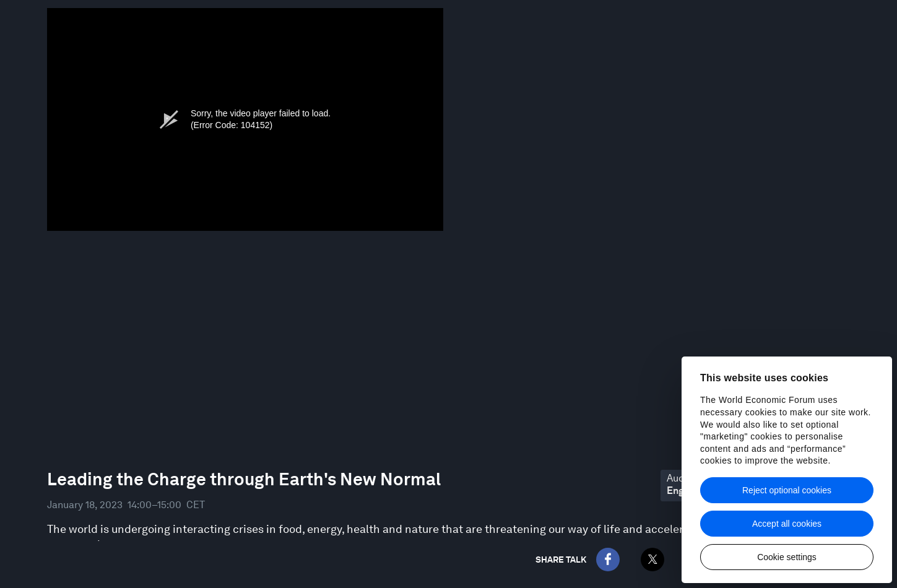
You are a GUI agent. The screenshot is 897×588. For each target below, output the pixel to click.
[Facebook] (608, 560)
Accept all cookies (787, 524)
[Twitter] (652, 560)
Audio (680, 478)
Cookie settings (787, 557)
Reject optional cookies (787, 490)
